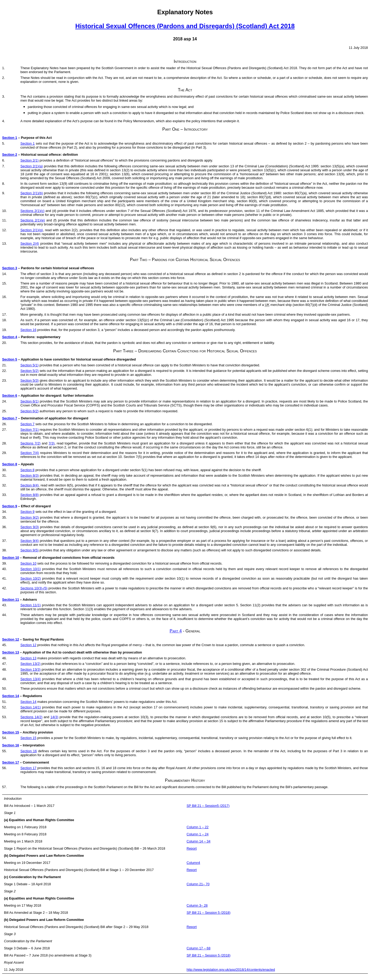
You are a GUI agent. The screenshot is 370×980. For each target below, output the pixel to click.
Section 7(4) (30, 453)
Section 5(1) (29, 365)
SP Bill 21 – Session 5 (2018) (208, 913)
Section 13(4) (30, 679)
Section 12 (11, 639)
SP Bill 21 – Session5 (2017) (208, 806)
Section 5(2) (29, 371)
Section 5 (10, 359)
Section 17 (11, 762)
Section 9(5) (29, 550)
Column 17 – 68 (198, 948)
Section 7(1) (29, 430)
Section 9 (10, 506)
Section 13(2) (30, 664)
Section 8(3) (29, 475)
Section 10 (11, 558)
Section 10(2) (30, 578)
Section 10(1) (31, 569)
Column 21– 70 (198, 884)
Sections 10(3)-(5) (34, 588)
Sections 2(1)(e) (33, 220)
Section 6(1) (29, 401)
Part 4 (176, 631)
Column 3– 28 (197, 905)
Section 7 (10, 418)
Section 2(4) (30, 243)
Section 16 (28, 330)
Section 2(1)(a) (32, 166)
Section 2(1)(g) (32, 230)
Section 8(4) (29, 485)
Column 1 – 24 (198, 834)
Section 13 (11, 652)
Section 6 (10, 396)
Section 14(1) (30, 707)
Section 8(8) (29, 495)
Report (192, 848)
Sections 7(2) (30, 443)
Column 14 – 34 (198, 841)
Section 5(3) (29, 380)
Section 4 (10, 337)
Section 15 (11, 732)
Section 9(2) (30, 517)
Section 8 (10, 464)
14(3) (54, 717)
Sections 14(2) (31, 717)
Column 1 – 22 (198, 827)
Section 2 (10, 155)
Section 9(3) (30, 527)
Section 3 (10, 268)
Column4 (193, 863)
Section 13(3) (30, 669)
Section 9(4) (29, 541)
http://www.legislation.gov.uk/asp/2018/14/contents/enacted (231, 970)
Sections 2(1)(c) (32, 211)
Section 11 (11, 600)
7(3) (52, 443)
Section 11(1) (30, 605)
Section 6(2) (29, 411)
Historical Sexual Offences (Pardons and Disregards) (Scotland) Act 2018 (185, 26)
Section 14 (11, 696)
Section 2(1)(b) (32, 193)
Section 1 (10, 138)
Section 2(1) (29, 160)
